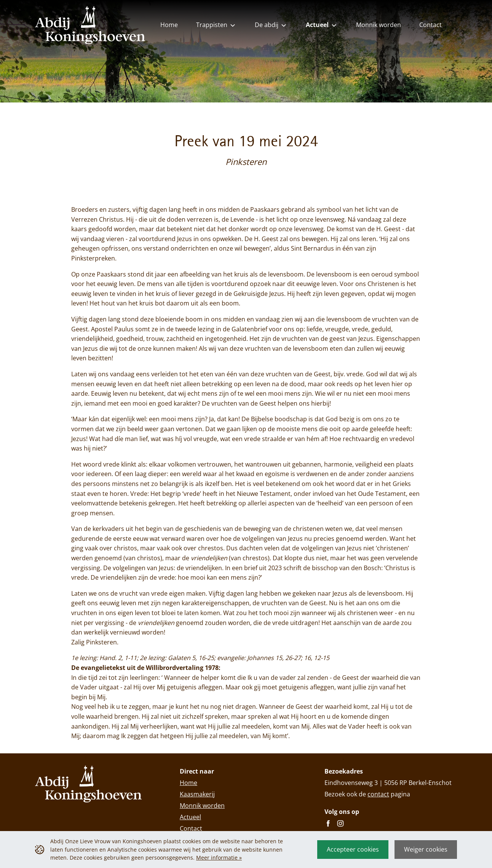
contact (378, 794)
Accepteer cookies (353, 849)
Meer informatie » (219, 858)
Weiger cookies (426, 849)
